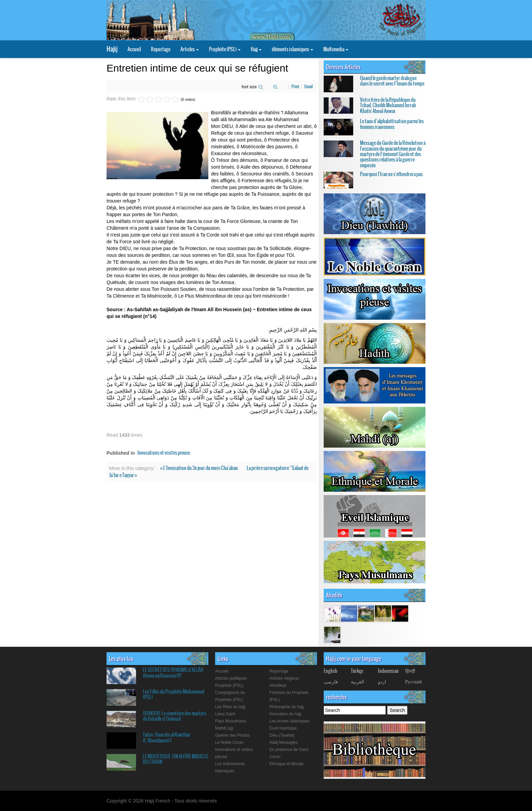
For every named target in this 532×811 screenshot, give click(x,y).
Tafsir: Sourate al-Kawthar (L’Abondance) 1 (167, 737)
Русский (413, 681)
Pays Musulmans (231, 721)
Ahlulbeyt (278, 685)
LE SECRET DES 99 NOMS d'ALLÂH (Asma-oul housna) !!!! (173, 673)
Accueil (134, 49)
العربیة (357, 681)
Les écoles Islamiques (289, 721)
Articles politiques (231, 678)
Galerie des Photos (232, 735)
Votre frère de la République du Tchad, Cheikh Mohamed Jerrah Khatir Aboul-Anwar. (388, 105)
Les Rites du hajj (230, 707)
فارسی (331, 681)
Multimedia (336, 49)
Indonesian (388, 671)
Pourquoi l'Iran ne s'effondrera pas (391, 174)
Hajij (112, 49)
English (330, 671)
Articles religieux (284, 678)
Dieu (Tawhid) (282, 735)
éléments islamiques (292, 49)
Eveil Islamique (283, 728)
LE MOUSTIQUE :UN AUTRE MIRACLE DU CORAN (176, 759)
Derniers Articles (343, 67)
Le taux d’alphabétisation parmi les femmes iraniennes (392, 124)
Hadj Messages (283, 742)
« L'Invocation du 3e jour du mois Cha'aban (199, 468)
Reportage (161, 49)
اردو (382, 681)
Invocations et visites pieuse (164, 453)
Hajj (256, 49)
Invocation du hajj (285, 714)
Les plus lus (121, 659)
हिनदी (410, 671)
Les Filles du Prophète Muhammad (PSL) (174, 694)
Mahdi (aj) (224, 728)
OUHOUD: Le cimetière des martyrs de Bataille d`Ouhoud (175, 716)
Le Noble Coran (229, 742)
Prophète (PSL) (225, 49)
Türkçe (357, 671)
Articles (190, 49)
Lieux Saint (225, 714)
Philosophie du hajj (287, 707)
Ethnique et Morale (287, 764)
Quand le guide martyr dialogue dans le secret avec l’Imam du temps (392, 81)
